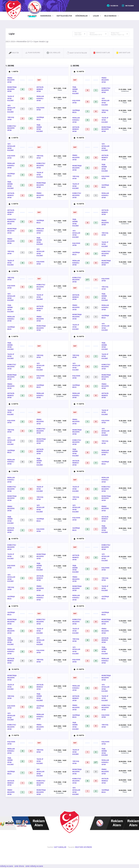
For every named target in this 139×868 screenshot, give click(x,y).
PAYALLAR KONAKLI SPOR (40, 98)
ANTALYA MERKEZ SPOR (40, 89)
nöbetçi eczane (7, 866)
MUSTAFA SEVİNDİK (83, 847)
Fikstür (14, 53)
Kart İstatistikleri (77, 53)
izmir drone (19, 866)
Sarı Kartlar (123, 53)
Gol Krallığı (53, 53)
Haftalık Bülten (64, 16)
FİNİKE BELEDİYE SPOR (11, 80)
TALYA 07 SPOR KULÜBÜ (11, 98)
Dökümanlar (82, 16)
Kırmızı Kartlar (102, 53)
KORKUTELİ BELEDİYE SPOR (12, 128)
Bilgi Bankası (110, 16)
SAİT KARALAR (60, 847)
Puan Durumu (33, 53)
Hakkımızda (46, 16)
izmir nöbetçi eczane (34, 866)
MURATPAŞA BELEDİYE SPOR (12, 89)
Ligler (96, 16)
